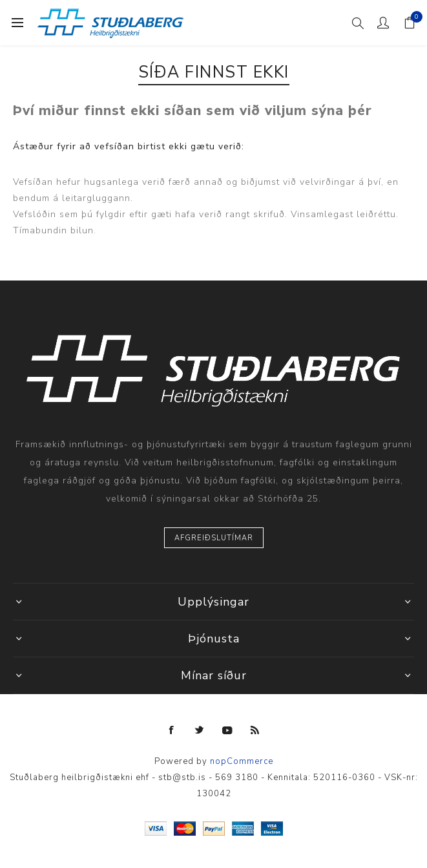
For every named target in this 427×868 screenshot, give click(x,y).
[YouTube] (227, 730)
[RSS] (255, 730)
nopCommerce (242, 761)
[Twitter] (200, 730)
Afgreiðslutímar (214, 538)
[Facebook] (172, 730)
